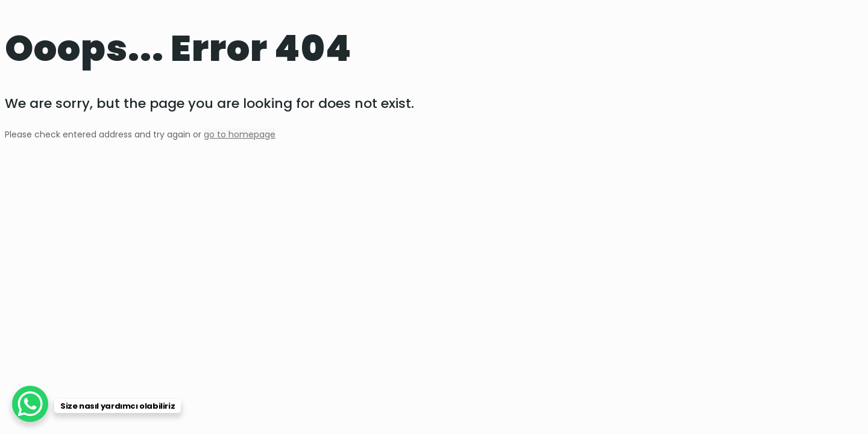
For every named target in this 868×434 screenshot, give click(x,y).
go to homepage (240, 134)
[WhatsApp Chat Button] (30, 404)
